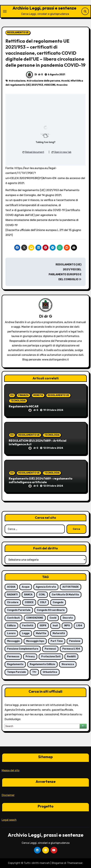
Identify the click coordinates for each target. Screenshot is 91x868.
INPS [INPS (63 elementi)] (67, 626)
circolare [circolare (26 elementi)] (13, 602)
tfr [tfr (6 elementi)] (34, 672)
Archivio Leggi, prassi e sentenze (44, 8)
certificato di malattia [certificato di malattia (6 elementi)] (65, 595)
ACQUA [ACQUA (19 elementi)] (11, 587)
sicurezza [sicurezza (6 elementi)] (68, 664)
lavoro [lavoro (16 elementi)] (11, 633)
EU (12, 395)
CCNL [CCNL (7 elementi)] (42, 595)
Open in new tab (61, 152)
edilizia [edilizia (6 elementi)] (11, 626)
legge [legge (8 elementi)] (26, 633)
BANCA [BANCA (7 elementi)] (28, 595)
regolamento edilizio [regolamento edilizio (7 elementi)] (42, 664)
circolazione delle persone (44, 81)
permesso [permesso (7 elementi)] (13, 657)
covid (66, 81)
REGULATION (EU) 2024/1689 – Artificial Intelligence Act (38, 442)
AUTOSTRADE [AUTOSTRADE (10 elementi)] (71, 587)
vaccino (63, 85)
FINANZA (23, 395)
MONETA (38, 395)
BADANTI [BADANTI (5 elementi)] (12, 595)
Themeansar (75, 863)
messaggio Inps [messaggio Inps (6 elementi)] (35, 641)
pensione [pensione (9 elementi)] (75, 641)
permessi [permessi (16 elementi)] (50, 649)
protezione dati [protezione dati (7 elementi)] (51, 657)
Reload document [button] (33, 152)
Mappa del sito (11, 770)
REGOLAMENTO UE (18, 33)
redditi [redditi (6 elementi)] (71, 657)
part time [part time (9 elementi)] (57, 641)
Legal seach (9, 820)
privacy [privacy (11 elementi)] (30, 657)
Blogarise (58, 863)
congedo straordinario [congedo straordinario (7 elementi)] (51, 610)
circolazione (18, 81)
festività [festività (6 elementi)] (28, 626)
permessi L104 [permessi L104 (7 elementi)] (71, 649)
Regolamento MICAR (24, 406)
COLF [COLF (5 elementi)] (43, 602)
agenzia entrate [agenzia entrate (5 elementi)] (46, 587)
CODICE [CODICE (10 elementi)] (29, 602)
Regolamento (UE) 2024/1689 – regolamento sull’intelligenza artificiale (41, 480)
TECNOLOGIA (18, 401)
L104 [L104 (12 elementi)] (79, 626)
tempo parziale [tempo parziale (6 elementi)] (16, 672)
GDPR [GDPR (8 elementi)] (43, 626)
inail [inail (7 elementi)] (55, 626)
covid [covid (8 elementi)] (53, 618)
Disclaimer (8, 795)
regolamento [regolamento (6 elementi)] (15, 664)
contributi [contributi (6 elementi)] (13, 618)
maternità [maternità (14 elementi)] (59, 633)
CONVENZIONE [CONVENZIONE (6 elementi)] (35, 618)
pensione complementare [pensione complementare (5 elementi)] (23, 649)
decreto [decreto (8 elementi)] (68, 618)
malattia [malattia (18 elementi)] (41, 633)
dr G (40, 75)
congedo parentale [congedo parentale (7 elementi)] (19, 610)
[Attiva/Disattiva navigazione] (5, 11)
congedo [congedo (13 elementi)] (58, 602)
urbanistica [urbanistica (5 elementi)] (50, 672)
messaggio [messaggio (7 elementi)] (13, 641)
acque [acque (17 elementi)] (26, 587)
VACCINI (51, 85)
